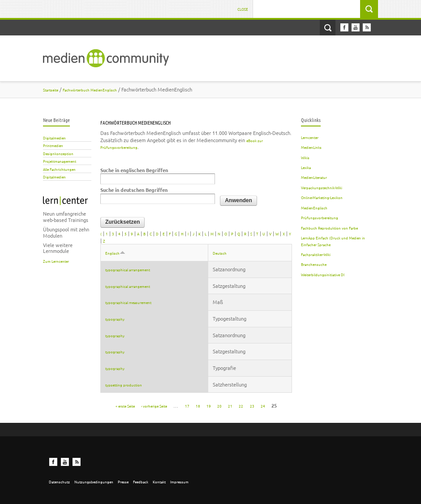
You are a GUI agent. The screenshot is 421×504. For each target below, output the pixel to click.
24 (263, 405)
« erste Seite (125, 405)
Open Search (328, 28)
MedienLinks (311, 147)
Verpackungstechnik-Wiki (322, 187)
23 (252, 405)
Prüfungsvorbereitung (320, 217)
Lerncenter (310, 137)
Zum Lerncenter (56, 261)
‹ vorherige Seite (154, 405)
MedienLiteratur (314, 177)
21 (230, 405)
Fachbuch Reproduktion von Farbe (329, 228)
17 (187, 405)
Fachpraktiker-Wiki (316, 254)
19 (209, 405)
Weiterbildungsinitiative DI (323, 274)
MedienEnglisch (314, 208)
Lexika (306, 167)
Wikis (305, 157)
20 (219, 405)
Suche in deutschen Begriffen (134, 190)
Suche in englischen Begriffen (134, 170)
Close (243, 9)
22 (241, 405)
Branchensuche (314, 264)
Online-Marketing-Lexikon (322, 197)
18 (198, 405)
